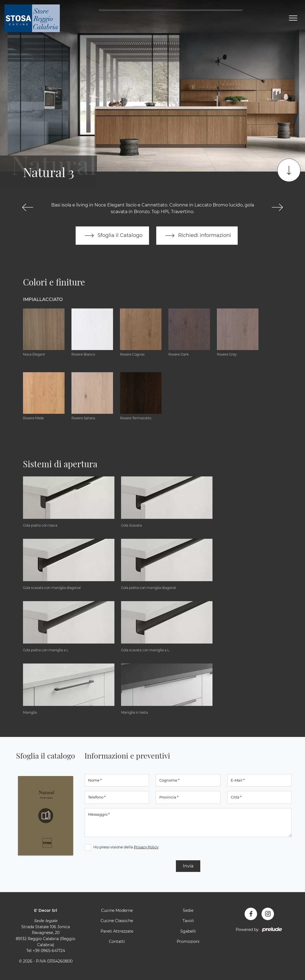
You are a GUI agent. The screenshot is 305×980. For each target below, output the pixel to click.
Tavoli (188, 921)
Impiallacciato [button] (43, 299)
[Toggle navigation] (293, 18)
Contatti (117, 941)
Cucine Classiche (117, 921)
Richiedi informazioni (197, 236)
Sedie (188, 910)
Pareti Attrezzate (117, 931)
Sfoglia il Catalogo (112, 236)
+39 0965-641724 (49, 951)
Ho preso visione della (126, 847)
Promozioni (188, 941)
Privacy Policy (146, 847)
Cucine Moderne (117, 910)
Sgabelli (188, 931)
